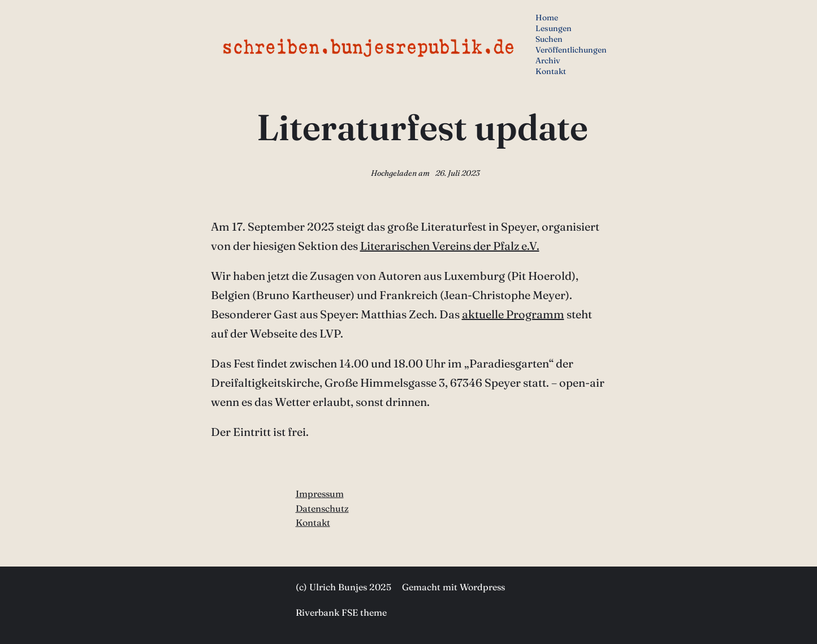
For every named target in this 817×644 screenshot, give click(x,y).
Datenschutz (322, 508)
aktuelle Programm (513, 314)
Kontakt (313, 522)
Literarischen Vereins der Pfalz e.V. (450, 246)
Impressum (320, 494)
